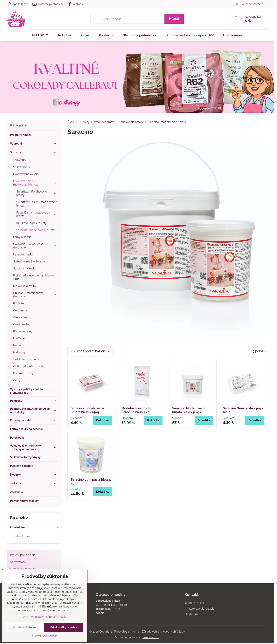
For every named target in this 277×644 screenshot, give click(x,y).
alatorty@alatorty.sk (23, 569)
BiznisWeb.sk (151, 637)
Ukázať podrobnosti (45, 636)
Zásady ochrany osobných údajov (163, 632)
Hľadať (174, 19)
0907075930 (18, 562)
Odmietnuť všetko (24, 627)
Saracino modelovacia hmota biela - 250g (87, 410)
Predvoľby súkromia (127, 632)
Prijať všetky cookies (64, 627)
